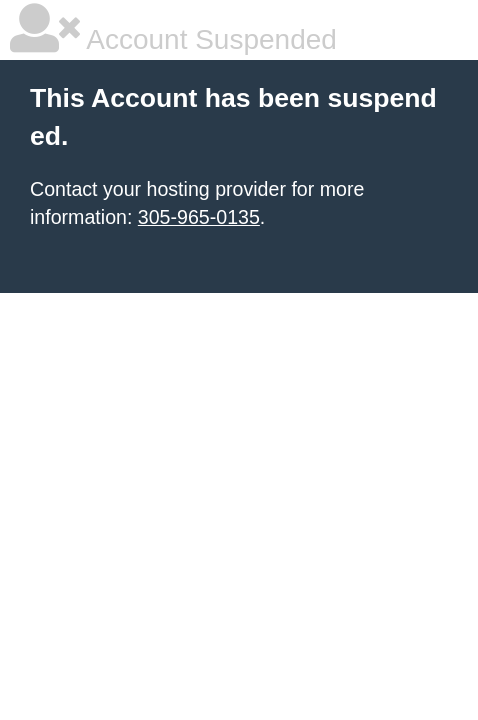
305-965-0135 (199, 217)
